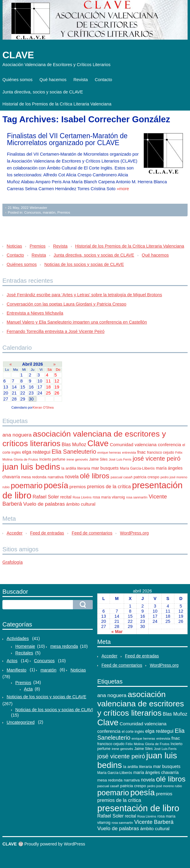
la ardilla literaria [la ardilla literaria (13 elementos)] (76, 468)
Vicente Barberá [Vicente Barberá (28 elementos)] (154, 822)
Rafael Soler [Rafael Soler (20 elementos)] (46, 497)
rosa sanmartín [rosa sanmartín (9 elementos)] (137, 497)
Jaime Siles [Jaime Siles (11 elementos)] (98, 459)
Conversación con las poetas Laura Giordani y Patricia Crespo (67, 304)
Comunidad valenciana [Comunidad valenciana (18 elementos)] (133, 445)
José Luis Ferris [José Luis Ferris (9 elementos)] (120, 459)
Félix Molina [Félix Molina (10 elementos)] (135, 744)
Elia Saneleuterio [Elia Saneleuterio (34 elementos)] (74, 452)
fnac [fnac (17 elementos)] (142, 452)
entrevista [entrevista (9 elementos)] (129, 452)
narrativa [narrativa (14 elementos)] (56, 477)
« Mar (117, 632)
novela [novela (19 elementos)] (72, 477)
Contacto (104, 80)
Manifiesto (17, 670)
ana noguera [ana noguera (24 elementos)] (17, 435)
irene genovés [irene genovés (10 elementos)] (77, 459)
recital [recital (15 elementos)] (66, 497)
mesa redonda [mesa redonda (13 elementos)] (34, 477)
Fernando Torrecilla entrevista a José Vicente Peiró (56, 331)
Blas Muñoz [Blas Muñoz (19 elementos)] (74, 445)
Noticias (14, 246)
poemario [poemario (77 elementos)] (27, 486)
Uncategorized (21, 722)
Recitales (24, 653)
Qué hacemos (53, 80)
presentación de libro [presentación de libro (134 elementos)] (138, 808)
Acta (28, 689)
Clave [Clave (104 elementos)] (98, 443)
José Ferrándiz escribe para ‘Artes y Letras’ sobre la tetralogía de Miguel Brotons (84, 295)
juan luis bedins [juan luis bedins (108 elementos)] (31, 467)
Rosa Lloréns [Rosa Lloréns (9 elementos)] (82, 497)
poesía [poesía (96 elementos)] (56, 486)
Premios (64, 212)
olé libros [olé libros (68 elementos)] (95, 476)
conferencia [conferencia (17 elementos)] (169, 445)
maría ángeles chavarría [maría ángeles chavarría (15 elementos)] (156, 772)
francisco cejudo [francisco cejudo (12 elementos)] (160, 452)
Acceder (15, 533)
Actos (12, 661)
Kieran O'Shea (43, 407)
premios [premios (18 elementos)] (78, 487)
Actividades (18, 638)
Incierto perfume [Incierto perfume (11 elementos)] (52, 459)
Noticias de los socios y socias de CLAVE (84, 264)
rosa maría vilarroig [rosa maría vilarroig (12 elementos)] (109, 497)
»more (123, 189)
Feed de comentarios (92, 533)
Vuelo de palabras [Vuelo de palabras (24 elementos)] (44, 504)
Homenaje (25, 646)
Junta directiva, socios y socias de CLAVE (43, 92)
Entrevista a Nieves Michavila (35, 313)
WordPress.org (134, 533)
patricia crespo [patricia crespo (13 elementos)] (146, 477)
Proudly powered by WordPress (55, 844)
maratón (49, 212)
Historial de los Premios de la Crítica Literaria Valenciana (57, 104)
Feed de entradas (47, 533)
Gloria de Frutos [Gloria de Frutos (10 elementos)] (26, 459)
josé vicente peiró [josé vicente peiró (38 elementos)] (156, 458)
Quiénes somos (17, 80)
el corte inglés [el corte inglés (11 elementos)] (133, 732)
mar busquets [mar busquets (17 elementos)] (105, 468)
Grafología (12, 562)
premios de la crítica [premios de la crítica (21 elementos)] (109, 486)
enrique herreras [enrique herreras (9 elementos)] (109, 452)
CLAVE (18, 55)
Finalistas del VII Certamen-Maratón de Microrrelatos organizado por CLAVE (67, 139)
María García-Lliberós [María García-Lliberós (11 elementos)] (137, 468)
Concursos (32, 212)
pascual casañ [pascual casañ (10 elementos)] (121, 477)
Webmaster (38, 208)
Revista (81, 80)
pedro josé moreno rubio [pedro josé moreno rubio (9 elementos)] (165, 786)
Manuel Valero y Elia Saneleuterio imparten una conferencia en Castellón (77, 322)
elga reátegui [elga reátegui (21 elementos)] (36, 452)
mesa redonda (64, 646)
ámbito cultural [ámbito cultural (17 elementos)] (81, 504)
